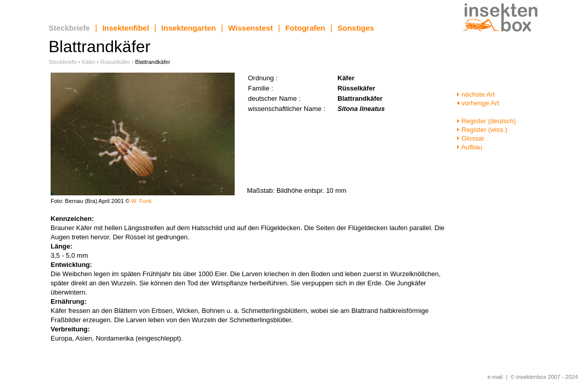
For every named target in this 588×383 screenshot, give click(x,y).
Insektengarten (189, 28)
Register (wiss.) (482, 130)
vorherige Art (478, 103)
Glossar (470, 138)
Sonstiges (356, 28)
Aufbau (469, 147)
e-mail (495, 377)
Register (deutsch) (486, 121)
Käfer (88, 62)
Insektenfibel (126, 28)
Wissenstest (250, 28)
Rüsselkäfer (115, 62)
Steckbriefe (69, 28)
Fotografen (305, 28)
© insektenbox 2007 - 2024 (544, 377)
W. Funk (141, 201)
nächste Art (476, 94)
